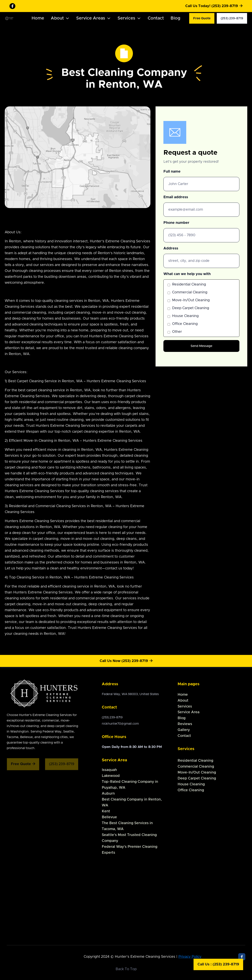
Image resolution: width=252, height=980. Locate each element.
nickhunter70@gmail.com (120, 724)
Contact (156, 18)
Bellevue (109, 817)
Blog (175, 18)
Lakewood (111, 776)
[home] (12, 18)
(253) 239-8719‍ (112, 717)
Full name (172, 172)
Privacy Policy (190, 957)
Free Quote (202, 18)
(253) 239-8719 (232, 18)
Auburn (108, 794)
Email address (176, 197)
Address (171, 248)
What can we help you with (187, 274)
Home (38, 18)
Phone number (176, 223)
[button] (60, 18)
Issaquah (109, 770)
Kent (106, 811)
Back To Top (126, 969)
